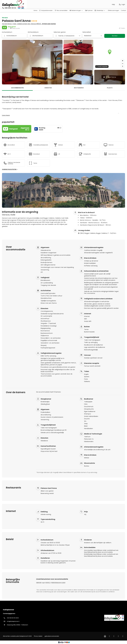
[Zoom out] (123, 64)
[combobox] (92, 36)
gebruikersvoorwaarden (52, 636)
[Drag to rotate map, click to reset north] (123, 66)
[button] (110, 52)
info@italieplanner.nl (13, 621)
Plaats (110, 88)
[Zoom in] (123, 61)
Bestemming (79, 88)
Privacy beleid (38, 636)
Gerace (5, 18)
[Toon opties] (101, 36)
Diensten (48, 88)
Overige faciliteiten (10, 169)
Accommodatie (17, 88)
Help (113, 4)
